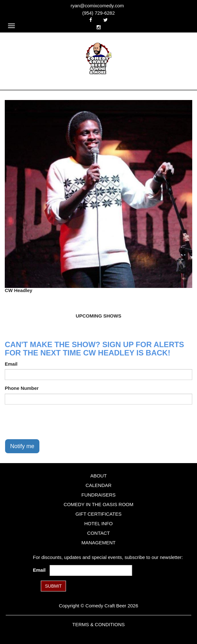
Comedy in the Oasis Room (98, 504)
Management (98, 543)
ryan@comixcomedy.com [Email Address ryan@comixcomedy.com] (97, 6)
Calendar (98, 485)
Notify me (22, 446)
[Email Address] (91, 570)
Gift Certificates (98, 514)
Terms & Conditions (98, 624)
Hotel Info (98, 523)
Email (11, 364)
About (98, 476)
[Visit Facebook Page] (91, 20)
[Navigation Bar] (11, 26)
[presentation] (53, 422)
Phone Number (22, 388)
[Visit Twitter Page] (105, 20)
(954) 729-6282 (99, 13)
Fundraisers (98, 495)
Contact (98, 533)
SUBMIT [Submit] (54, 586)
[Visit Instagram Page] (99, 27)
